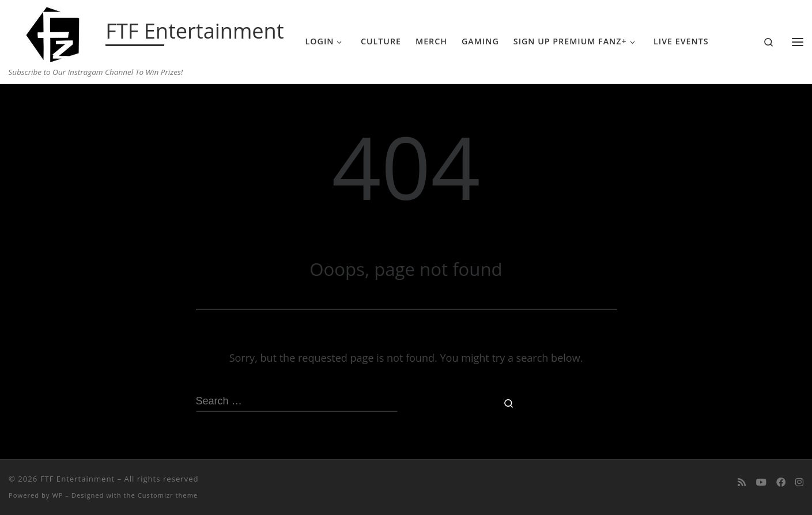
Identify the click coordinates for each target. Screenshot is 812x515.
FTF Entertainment (78, 479)
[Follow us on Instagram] (799, 482)
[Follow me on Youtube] (761, 482)
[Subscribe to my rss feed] (742, 482)
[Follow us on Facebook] (781, 482)
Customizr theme (168, 495)
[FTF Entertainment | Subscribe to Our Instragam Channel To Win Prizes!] (55, 32)
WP (57, 495)
